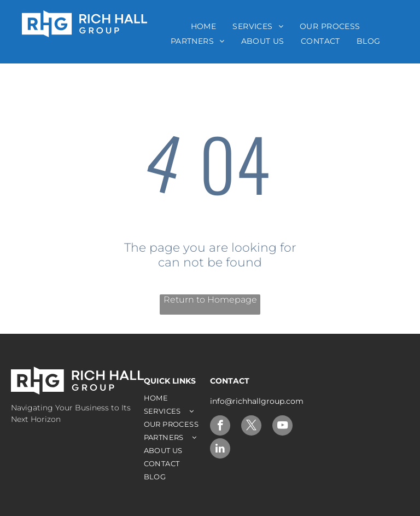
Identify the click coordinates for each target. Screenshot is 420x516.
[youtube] (282, 427)
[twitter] (251, 427)
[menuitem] (204, 26)
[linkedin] (220, 450)
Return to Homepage (210, 300)
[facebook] (220, 427)
